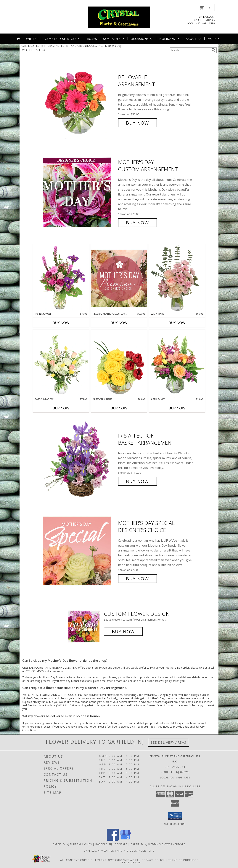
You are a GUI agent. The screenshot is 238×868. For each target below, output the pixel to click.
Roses (92, 39)
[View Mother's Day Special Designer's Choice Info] (80, 551)
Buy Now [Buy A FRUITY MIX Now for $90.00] (177, 408)
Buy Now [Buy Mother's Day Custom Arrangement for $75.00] (138, 223)
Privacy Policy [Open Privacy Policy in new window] (153, 860)
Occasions (142, 39)
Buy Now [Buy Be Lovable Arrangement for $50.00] (138, 123)
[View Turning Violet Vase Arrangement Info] (61, 278)
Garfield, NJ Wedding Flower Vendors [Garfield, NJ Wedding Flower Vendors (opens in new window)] (158, 844)
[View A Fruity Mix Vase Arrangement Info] (177, 364)
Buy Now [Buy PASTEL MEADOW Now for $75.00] (61, 408)
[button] (205, 8)
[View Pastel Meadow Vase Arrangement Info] (61, 364)
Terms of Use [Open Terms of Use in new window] (131, 862)
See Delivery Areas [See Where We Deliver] (169, 742)
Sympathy (114, 39)
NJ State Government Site (136, 850)
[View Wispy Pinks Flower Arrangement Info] (177, 278)
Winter (32, 39)
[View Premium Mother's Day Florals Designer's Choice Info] (119, 278)
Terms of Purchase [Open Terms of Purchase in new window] (183, 860)
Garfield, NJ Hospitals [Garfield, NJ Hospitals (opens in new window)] (111, 844)
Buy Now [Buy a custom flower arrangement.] (123, 631)
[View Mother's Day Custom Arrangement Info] (80, 192)
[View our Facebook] (113, 839)
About (194, 39)
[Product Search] (190, 50)
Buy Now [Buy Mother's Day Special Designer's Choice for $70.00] (138, 579)
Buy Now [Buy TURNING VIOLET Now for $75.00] (61, 323)
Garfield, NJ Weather (99, 850)
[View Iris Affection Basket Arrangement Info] (80, 458)
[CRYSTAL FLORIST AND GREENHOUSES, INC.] (119, 17)
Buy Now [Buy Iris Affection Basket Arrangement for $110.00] (138, 481)
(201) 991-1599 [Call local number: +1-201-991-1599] (206, 23)
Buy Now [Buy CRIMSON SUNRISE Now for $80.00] (119, 408)
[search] (213, 50)
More (214, 39)
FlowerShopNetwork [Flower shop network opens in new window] (122, 860)
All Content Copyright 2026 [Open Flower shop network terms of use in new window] (82, 860)
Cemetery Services (63, 39)
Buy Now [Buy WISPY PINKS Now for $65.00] (177, 323)
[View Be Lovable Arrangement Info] (80, 100)
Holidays (169, 39)
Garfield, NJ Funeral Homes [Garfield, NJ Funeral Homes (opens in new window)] (72, 844)
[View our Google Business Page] (125, 839)
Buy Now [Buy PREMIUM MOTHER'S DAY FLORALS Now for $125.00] (119, 323)
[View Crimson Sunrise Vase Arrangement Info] (119, 364)
